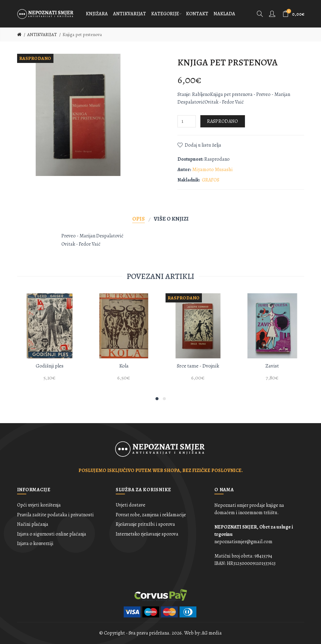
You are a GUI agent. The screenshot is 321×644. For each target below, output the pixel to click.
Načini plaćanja (33, 524)
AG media (212, 633)
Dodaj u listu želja (203, 145)
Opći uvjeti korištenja (39, 505)
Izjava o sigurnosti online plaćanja (52, 534)
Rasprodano (223, 121)
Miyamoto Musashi (212, 170)
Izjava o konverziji (35, 543)
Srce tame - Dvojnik (198, 366)
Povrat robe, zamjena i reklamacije (151, 515)
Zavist (272, 366)
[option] (50, 341)
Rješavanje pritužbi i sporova (145, 524)
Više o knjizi (171, 219)
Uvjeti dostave (131, 505)
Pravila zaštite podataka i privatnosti (55, 515)
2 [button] (164, 399)
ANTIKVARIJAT (42, 35)
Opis (139, 219)
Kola (124, 366)
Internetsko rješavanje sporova (147, 534)
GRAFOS (211, 180)
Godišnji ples (50, 366)
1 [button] (157, 399)
